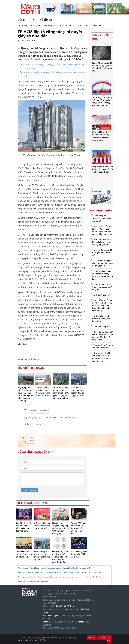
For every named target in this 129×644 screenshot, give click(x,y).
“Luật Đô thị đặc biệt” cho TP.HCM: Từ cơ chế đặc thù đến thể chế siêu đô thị (103, 336)
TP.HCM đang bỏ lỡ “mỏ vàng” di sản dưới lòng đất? (102, 287)
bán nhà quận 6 (74, 568)
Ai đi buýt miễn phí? (102, 295)
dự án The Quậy (95, 572)
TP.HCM (38, 424)
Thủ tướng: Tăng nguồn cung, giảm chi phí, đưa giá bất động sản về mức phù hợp (61, 393)
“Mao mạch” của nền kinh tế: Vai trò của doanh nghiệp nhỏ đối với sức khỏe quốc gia (102, 230)
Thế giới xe (96, 25)
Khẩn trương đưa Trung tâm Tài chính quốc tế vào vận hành (42, 555)
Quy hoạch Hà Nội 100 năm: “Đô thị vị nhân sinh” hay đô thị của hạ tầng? (102, 357)
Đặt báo (92, 637)
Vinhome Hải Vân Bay (72, 572)
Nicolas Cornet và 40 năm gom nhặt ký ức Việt (102, 253)
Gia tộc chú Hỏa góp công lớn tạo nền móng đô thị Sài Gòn (103, 263)
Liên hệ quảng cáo (105, 639)
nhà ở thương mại (69, 417)
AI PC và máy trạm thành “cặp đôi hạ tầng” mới (79, 554)
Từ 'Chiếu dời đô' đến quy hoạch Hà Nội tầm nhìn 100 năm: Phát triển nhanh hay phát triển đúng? (102, 305)
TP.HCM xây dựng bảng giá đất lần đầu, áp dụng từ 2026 (78, 392)
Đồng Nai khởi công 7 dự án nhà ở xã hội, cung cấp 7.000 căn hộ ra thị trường (101, 136)
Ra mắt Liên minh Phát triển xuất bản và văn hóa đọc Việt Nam (23, 527)
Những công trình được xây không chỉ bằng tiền (101, 319)
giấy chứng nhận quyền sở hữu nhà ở (40, 417)
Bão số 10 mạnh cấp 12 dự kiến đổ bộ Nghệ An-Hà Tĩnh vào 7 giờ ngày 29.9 (102, 67)
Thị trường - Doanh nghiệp (29, 25)
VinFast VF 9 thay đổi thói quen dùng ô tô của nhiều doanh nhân (78, 528)
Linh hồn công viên (102, 327)
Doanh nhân (83, 25)
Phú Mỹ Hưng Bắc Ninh (29, 581)
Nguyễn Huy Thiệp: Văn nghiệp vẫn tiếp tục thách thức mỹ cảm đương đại (60, 528)
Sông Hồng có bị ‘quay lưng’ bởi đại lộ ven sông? (102, 218)
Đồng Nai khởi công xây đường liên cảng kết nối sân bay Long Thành (102, 169)
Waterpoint (91, 577)
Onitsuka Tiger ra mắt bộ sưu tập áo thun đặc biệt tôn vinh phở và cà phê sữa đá (60, 557)
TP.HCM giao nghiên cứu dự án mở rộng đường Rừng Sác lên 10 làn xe (102, 275)
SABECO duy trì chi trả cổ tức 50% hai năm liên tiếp (24, 554)
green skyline (28, 577)
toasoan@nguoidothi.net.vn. (61, 622)
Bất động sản (50, 25)
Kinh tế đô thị (42, 20)
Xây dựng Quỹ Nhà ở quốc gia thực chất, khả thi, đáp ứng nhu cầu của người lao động (25, 394)
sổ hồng (27, 424)
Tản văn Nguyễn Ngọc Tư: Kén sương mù (103, 346)
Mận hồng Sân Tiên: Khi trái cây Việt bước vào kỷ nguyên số (102, 242)
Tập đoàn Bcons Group (53, 572)
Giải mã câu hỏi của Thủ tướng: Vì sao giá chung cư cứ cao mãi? (43, 392)
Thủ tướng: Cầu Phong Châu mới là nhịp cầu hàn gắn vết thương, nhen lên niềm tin (102, 101)
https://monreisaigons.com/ (51, 568)
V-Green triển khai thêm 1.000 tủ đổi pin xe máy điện (42, 526)
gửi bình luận (29, 490)
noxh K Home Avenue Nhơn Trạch (30, 572)
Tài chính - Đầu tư (67, 25)
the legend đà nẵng (66, 577)
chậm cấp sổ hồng (39, 411)
